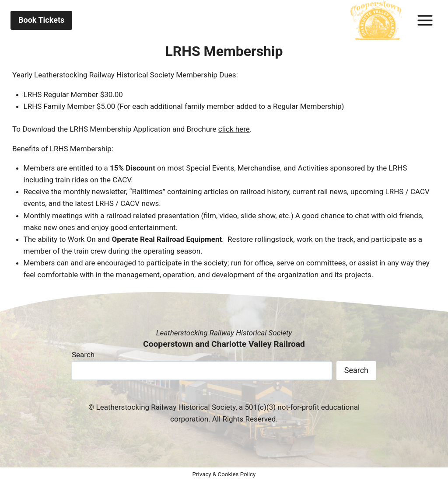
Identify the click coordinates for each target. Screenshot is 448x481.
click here (234, 129)
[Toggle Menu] (425, 20)
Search (83, 355)
